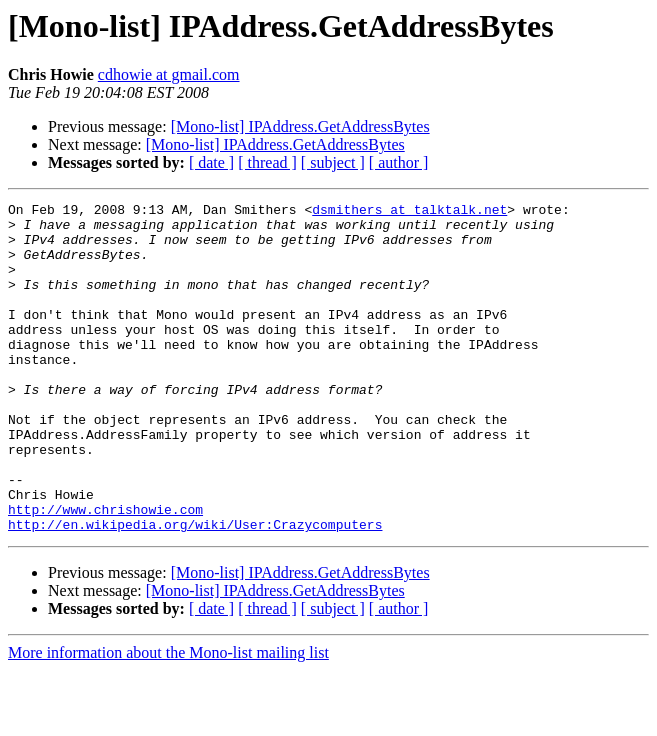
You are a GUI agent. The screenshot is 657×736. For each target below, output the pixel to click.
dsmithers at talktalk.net (409, 212)
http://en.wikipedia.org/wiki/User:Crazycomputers (195, 590)
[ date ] (211, 162)
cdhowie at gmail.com (169, 74)
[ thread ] (267, 162)
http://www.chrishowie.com (105, 572)
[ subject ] (333, 162)
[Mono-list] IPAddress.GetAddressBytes (300, 126)
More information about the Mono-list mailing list (168, 718)
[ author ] (399, 162)
